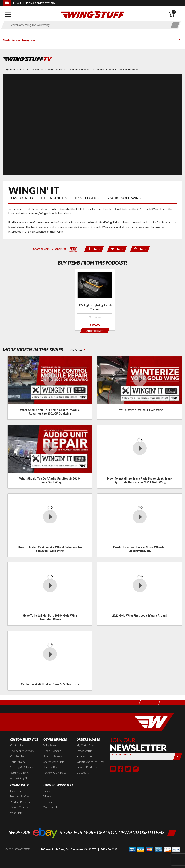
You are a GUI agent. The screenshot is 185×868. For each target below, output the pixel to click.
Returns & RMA (19, 773)
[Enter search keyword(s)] (88, 25)
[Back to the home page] (92, 14)
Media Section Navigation (20, 40)
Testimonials (51, 807)
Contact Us (17, 745)
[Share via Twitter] (117, 249)
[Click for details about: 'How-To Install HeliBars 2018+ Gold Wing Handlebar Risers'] (50, 594)
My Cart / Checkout (88, 745)
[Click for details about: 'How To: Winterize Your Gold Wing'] (140, 388)
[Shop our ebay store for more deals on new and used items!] (93, 832)
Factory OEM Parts (55, 773)
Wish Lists (16, 813)
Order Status (84, 751)
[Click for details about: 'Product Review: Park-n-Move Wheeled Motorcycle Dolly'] (140, 525)
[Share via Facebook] (94, 249)
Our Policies (17, 756)
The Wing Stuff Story (22, 751)
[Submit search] (175, 25)
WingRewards (52, 745)
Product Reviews (53, 756)
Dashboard (17, 791)
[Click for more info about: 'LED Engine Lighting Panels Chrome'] (95, 300)
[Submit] (178, 757)
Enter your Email (121, 754)
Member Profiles (20, 796)
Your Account (85, 756)
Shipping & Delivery (21, 767)
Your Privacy (18, 762)
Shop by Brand (52, 767)
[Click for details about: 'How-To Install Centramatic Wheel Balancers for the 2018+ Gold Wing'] (50, 525)
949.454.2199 (109, 849)
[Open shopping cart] (175, 15)
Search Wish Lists (54, 762)
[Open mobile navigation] (8, 15)
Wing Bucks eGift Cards (91, 762)
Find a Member (52, 751)
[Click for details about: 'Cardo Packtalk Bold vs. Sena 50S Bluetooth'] (50, 660)
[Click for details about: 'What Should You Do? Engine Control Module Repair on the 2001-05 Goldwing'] (50, 388)
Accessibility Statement (24, 778)
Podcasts (49, 802)
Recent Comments (21, 807)
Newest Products (87, 767)
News (47, 791)
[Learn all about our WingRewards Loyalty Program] (73, 248)
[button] (113, 769)
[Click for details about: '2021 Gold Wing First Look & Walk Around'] (140, 594)
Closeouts (83, 773)
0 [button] (174, 12)
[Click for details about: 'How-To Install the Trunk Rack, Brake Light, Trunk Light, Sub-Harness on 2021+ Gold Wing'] (140, 457)
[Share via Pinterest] (140, 249)
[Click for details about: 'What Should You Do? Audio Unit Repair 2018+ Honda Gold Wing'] (50, 457)
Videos (47, 796)
